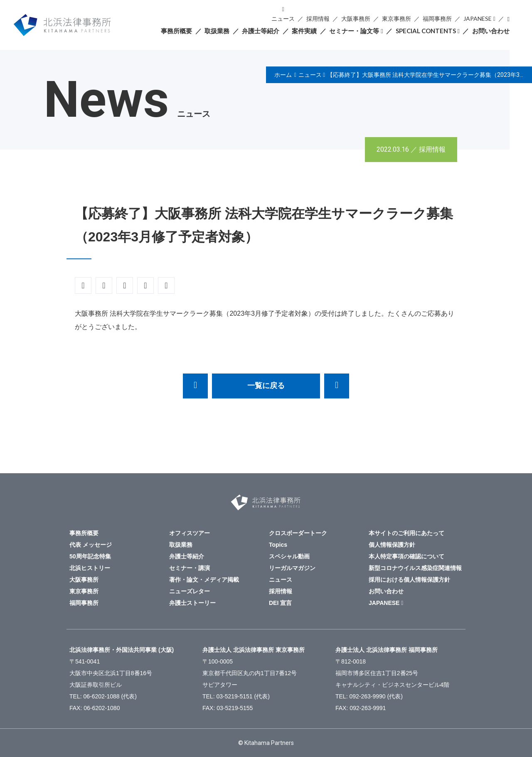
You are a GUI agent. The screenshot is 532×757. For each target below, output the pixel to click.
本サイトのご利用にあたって (406, 533)
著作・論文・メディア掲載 (204, 580)
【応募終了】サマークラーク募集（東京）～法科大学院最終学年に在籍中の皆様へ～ (195, 386)
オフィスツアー (190, 533)
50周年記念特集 (90, 556)
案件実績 (304, 31)
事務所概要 (176, 31)
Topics (278, 545)
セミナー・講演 (190, 568)
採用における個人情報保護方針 (409, 580)
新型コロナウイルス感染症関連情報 (415, 568)
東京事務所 (397, 18)
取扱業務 (217, 31)
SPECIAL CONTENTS (426, 31)
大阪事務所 (356, 18)
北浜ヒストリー (90, 568)
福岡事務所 (437, 18)
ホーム (283, 75)
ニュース (283, 18)
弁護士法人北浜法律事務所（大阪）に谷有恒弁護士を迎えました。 (337, 386)
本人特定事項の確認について (406, 556)
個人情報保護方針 (392, 545)
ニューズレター (190, 591)
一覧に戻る (266, 386)
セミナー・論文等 (354, 31)
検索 (508, 19)
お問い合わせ (491, 31)
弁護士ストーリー (192, 603)
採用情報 (318, 18)
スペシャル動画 (289, 556)
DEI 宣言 (280, 603)
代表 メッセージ (91, 545)
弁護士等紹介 (261, 31)
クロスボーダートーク (298, 533)
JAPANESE (478, 18)
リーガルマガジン (292, 568)
